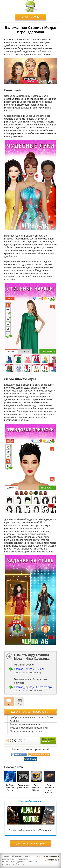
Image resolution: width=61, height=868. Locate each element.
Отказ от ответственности (48, 856)
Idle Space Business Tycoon (10, 788)
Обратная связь (52, 860)
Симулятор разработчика (24, 786)
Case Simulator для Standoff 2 (49, 789)
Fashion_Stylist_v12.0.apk (29, 669)
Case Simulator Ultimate (36, 788)
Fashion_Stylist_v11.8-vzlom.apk (33, 687)
